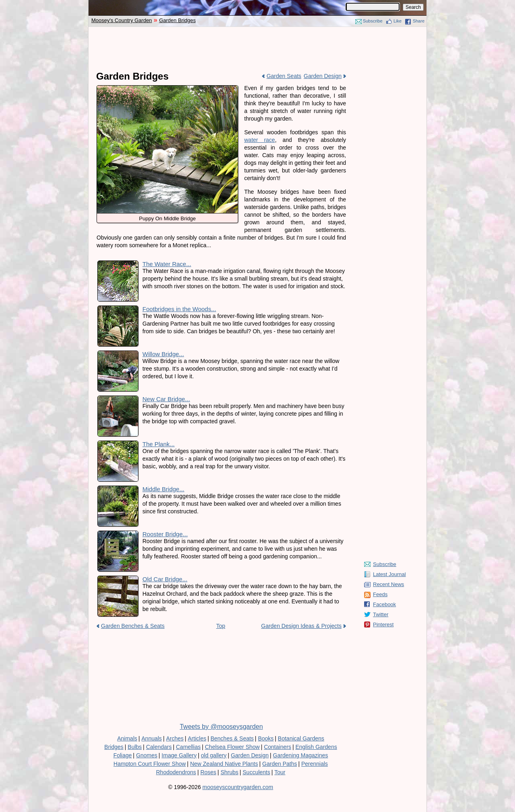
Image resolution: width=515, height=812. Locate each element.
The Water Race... (167, 264)
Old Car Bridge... (165, 579)
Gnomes (147, 755)
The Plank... (159, 444)
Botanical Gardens (301, 738)
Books (266, 738)
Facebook (384, 604)
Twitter (381, 614)
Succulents (256, 772)
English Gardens (316, 747)
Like (398, 21)
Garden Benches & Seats (133, 626)
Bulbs (135, 747)
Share (419, 21)
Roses (208, 772)
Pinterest (383, 624)
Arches (175, 738)
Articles (197, 738)
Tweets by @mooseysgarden (221, 727)
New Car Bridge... (166, 399)
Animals (127, 738)
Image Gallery (179, 755)
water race (260, 140)
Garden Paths (280, 764)
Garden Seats (284, 76)
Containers (278, 747)
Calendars (159, 747)
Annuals (152, 738)
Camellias (188, 747)
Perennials (315, 764)
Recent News (388, 584)
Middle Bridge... (163, 489)
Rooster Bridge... (165, 534)
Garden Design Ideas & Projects (301, 626)
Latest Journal (389, 574)
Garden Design (323, 76)
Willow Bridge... (163, 354)
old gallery (214, 755)
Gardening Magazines (300, 755)
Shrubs (229, 772)
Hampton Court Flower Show (150, 764)
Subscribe (373, 21)
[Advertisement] (257, 49)
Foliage (123, 755)
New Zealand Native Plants (224, 764)
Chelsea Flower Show (232, 747)
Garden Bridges (177, 20)
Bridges (114, 747)
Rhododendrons (176, 772)
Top (221, 626)
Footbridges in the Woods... (179, 309)
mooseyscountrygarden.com (238, 787)
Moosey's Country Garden (122, 20)
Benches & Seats (232, 738)
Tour (280, 772)
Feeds (380, 594)
